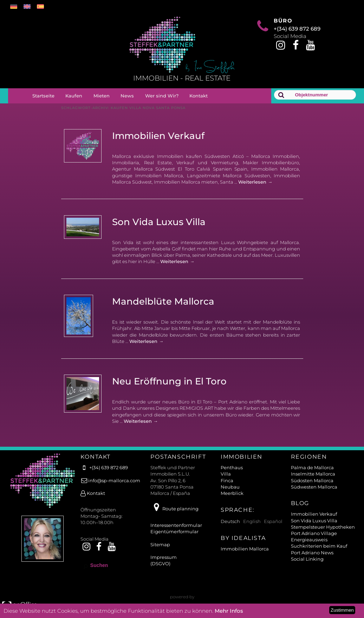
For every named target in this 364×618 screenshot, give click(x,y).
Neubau (230, 487)
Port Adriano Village (314, 533)
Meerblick (232, 493)
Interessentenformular (176, 525)
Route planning (174, 509)
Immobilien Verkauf (158, 136)
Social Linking (307, 559)
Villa (226, 474)
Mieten (102, 96)
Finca (227, 480)
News (127, 96)
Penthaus (232, 467)
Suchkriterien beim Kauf (319, 546)
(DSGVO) (160, 563)
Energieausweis (309, 540)
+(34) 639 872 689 (297, 29)
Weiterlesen (255, 182)
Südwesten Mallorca (314, 487)
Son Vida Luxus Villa (159, 222)
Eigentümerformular (174, 531)
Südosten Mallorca (312, 480)
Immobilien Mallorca (245, 549)
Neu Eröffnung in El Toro (169, 381)
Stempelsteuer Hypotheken (323, 527)
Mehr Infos (229, 611)
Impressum (164, 557)
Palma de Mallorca (312, 467)
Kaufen (74, 96)
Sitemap (160, 544)
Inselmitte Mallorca (313, 474)
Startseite (43, 96)
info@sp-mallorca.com (110, 480)
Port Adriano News (312, 553)
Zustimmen (342, 610)
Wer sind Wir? (162, 96)
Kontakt (199, 96)
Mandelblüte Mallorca (163, 301)
